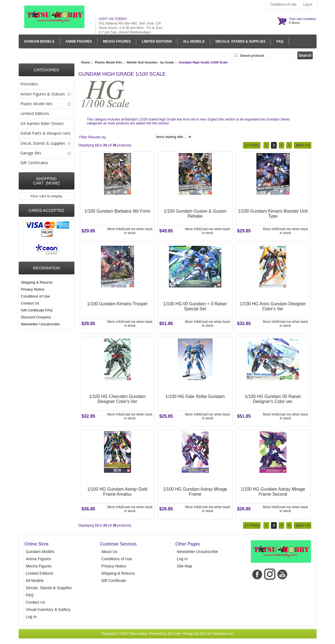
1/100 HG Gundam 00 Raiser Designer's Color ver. (273, 399)
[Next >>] (303, 145)
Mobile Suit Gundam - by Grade (150, 62)
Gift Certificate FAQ (37, 310)
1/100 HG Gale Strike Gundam (195, 396)
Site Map (184, 566)
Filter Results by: (93, 137)
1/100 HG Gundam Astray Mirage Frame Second (273, 492)
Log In (308, 4)
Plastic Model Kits (108, 62)
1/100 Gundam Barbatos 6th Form (117, 211)
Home (86, 62)
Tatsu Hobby (138, 634)
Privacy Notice (33, 289)
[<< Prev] (252, 145)
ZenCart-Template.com (216, 634)
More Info (114, 229)
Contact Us (30, 303)
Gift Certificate (114, 581)
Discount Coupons (36, 317)
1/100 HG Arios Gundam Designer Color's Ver (273, 306)
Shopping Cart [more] (46, 181)
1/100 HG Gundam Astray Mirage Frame (195, 492)
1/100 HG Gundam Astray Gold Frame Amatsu (117, 492)
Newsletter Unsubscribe (40, 324)
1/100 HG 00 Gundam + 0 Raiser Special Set (195, 306)
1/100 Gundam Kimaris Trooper (117, 304)
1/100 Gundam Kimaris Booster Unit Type (273, 214)
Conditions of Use (283, 4)
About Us (109, 552)
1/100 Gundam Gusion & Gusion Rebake (195, 214)
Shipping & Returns (37, 282)
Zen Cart (174, 634)
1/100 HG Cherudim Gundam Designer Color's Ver (117, 399)
